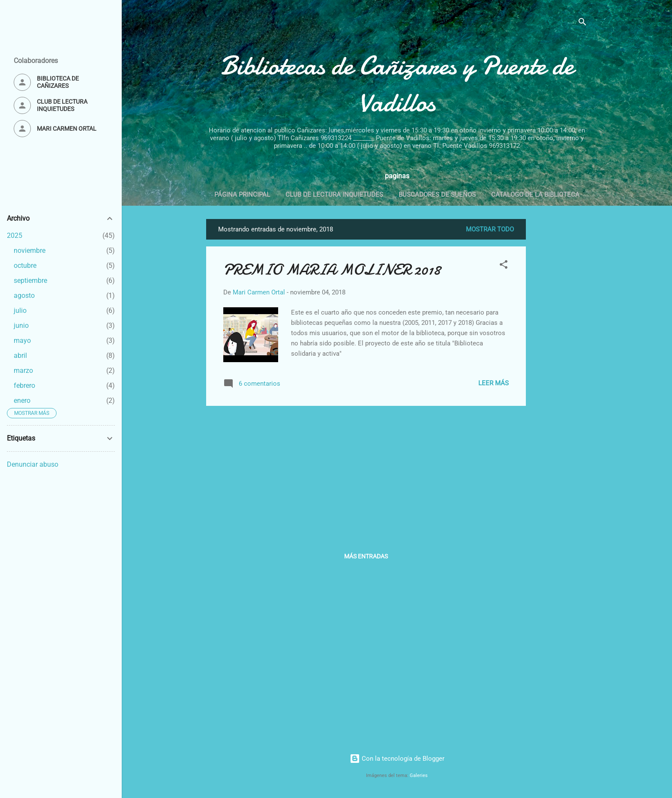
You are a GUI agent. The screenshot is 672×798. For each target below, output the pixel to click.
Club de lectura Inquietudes (334, 195)
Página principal (242, 195)
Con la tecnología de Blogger (397, 759)
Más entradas (366, 556)
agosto (24, 295)
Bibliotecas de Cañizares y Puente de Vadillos (397, 84)
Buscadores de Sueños (437, 195)
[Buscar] (582, 23)
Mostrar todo (490, 229)
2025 (15, 235)
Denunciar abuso (33, 464)
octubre (25, 265)
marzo (23, 370)
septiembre (30, 280)
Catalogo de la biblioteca (535, 195)
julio (20, 310)
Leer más (493, 383)
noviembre (30, 250)
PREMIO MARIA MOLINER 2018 (332, 270)
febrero (24, 385)
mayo (22, 340)
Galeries (419, 775)
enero (22, 400)
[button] (504, 266)
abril (20, 355)
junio (21, 325)
